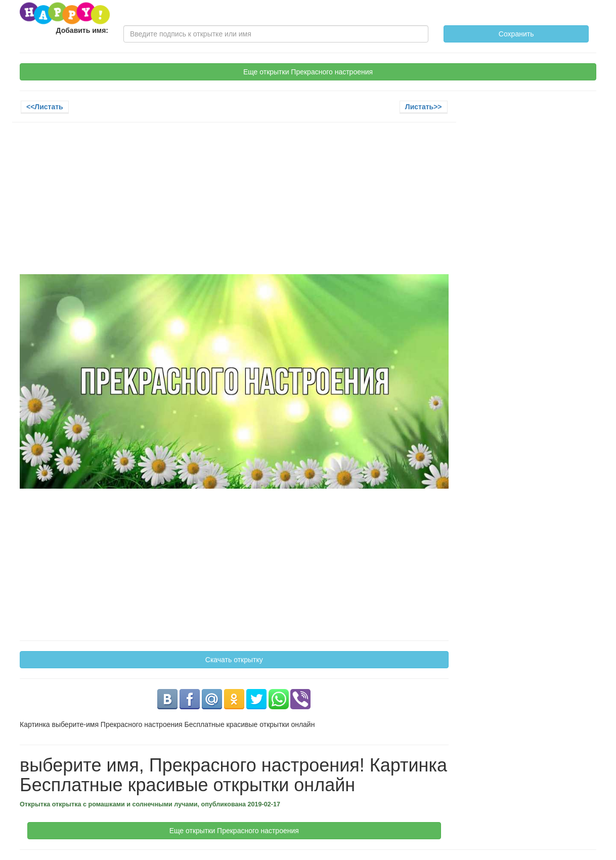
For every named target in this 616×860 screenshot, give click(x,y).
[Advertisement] (234, 203)
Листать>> (424, 107)
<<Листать (45, 107)
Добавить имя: (82, 30)
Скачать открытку (234, 660)
